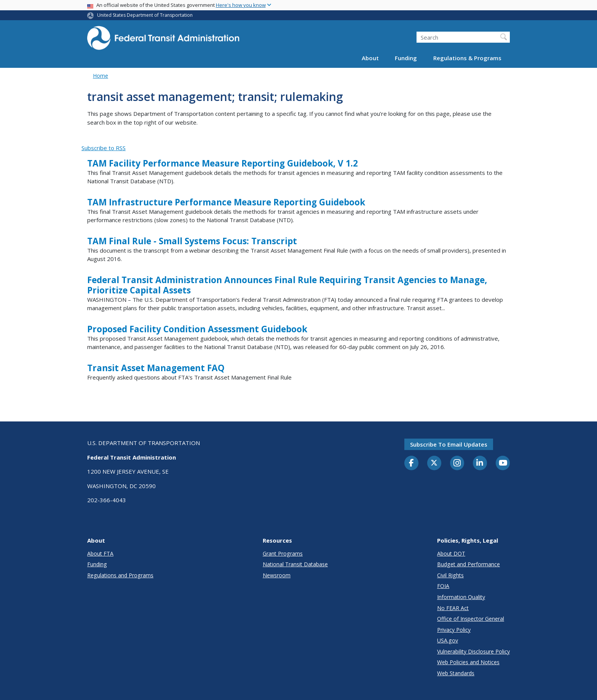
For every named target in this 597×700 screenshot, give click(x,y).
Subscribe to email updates (449, 444)
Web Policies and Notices (468, 662)
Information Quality (461, 597)
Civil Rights (450, 575)
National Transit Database (295, 564)
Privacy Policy (454, 630)
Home (101, 76)
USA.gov (448, 640)
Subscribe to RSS (104, 148)
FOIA (443, 586)
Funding (406, 58)
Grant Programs (283, 553)
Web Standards (456, 673)
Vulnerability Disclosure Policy (473, 651)
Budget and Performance (469, 564)
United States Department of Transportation (145, 15)
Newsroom (277, 575)
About (370, 58)
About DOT (451, 553)
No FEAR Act (453, 608)
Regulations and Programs (120, 575)
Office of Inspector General (471, 619)
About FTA (100, 553)
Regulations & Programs (467, 58)
